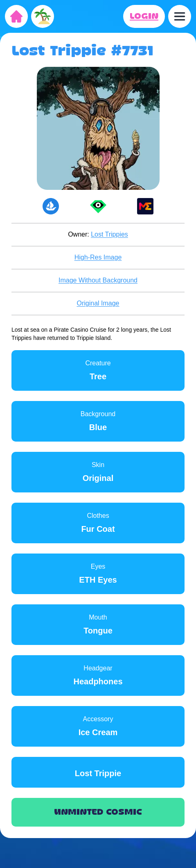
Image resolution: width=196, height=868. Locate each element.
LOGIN (144, 16)
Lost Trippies (109, 234)
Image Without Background (98, 280)
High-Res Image (98, 257)
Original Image (98, 303)
